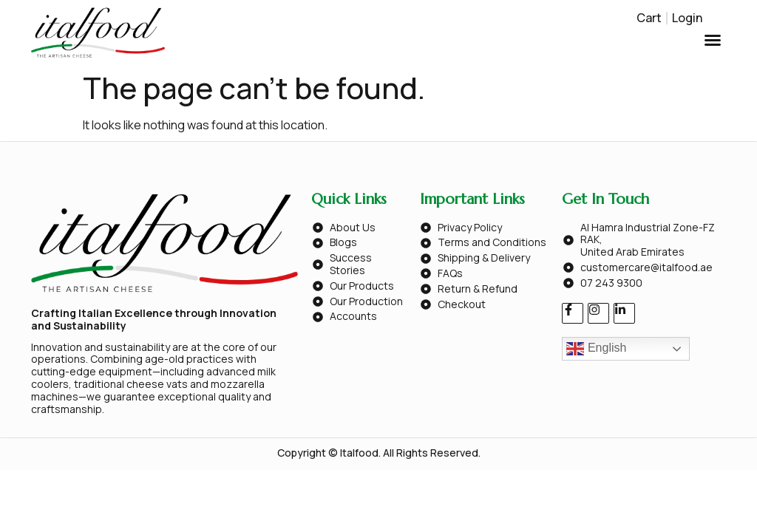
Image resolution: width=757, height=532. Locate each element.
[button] (713, 40)
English (596, 349)
